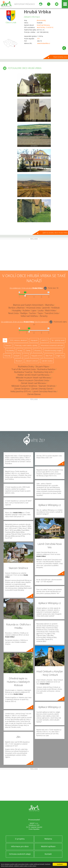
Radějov (24, 313)
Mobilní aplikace (48, 846)
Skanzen (8, 345)
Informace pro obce (20, 846)
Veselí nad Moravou (43, 25)
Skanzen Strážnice (47, 386)
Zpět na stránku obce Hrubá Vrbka (55, 233)
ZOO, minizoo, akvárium (18, 340)
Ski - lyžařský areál (58, 340)
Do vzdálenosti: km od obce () (25, 322)
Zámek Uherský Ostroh (42, 389)
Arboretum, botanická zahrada (52, 345)
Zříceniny (37, 351)
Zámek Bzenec (34, 394)
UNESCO (45, 340)
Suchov (33, 313)
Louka (41, 310)
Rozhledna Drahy (26, 367)
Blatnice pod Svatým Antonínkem (28, 305)
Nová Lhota (13, 313)
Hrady (20, 351)
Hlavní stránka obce (60, 57)
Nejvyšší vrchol (37, 356)
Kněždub (56, 308)
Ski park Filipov (42, 367)
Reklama (48, 839)
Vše (5, 340)
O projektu (20, 839)
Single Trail (60, 356)
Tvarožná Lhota (52, 313)
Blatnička (49, 305)
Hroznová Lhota (33, 308)
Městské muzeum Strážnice (24, 386)
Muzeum (19, 361)
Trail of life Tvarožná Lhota (24, 369)
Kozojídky (17, 310)
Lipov (34, 310)
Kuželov (26, 310)
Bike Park (49, 356)
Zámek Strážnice (22, 389)
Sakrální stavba (47, 361)
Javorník (46, 308)
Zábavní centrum (32, 361)
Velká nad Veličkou (29, 316)
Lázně (25, 356)
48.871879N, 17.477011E (45, 27)
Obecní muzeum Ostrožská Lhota (33, 380)
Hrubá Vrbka (37, 12)
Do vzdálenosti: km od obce (26, 288)
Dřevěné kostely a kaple (53, 351)
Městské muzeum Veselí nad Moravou (33, 378)
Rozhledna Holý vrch (43, 372)
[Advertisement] (34, 255)
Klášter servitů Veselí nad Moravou (33, 375)
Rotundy (7, 356)
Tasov (40, 313)
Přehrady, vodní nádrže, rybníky (26, 345)
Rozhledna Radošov (46, 369)
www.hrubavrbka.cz (44, 43)
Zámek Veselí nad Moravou (33, 383)
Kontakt (48, 854)
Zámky (28, 351)
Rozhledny (10, 351)
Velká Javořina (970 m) (21, 391)
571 (38, 39)
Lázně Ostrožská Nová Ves (44, 391)
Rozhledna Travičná (23, 372)
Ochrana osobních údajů (20, 854)
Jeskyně (17, 356)
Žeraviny (44, 316)
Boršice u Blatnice (17, 308)
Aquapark (34, 340)
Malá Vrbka (50, 310)
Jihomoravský (41, 20)
